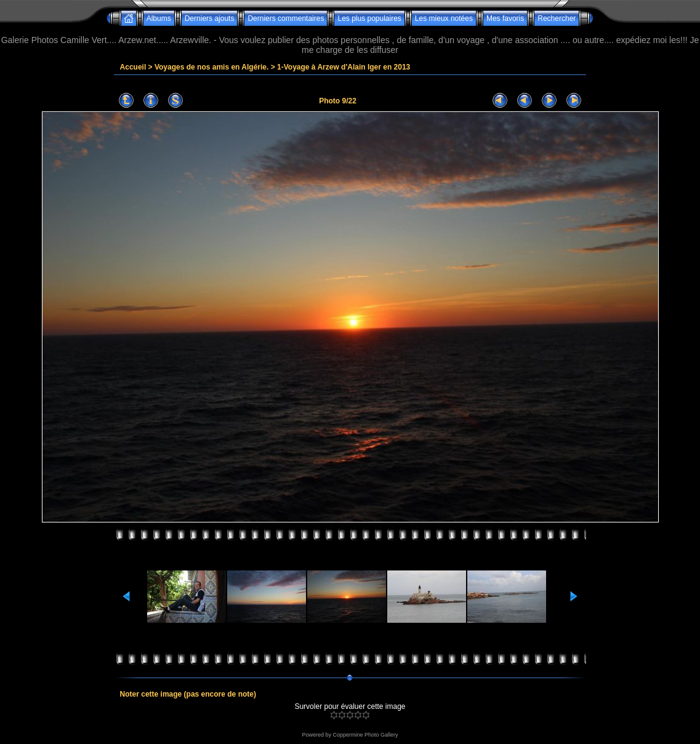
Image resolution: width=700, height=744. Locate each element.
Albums (159, 18)
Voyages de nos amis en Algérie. (211, 67)
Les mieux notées (444, 18)
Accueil (133, 67)
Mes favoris (505, 18)
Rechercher (557, 18)
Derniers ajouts (210, 18)
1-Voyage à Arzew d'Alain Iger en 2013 (344, 67)
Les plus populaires (369, 18)
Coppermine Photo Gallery (365, 735)
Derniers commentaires (286, 18)
